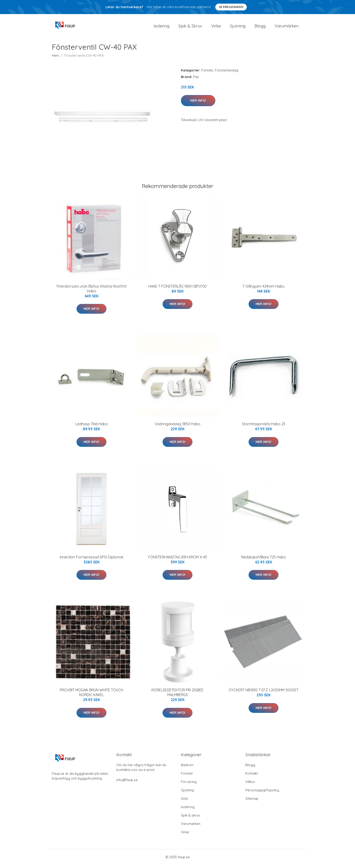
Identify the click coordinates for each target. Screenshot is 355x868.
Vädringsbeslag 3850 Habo (177, 427)
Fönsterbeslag (227, 73)
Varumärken (287, 28)
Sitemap (252, 802)
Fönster (207, 73)
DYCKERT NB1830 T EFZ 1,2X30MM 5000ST (264, 693)
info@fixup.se (127, 783)
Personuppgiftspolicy (262, 793)
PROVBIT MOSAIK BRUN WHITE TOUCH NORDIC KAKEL (91, 696)
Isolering (161, 28)
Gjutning (238, 28)
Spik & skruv (191, 818)
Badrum (187, 768)
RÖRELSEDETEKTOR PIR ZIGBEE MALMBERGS (177, 696)
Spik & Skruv (190, 28)
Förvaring (189, 785)
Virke (216, 28)
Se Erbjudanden (231, 7)
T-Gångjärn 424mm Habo (264, 289)
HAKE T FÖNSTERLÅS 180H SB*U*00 (177, 289)
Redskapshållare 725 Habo (264, 560)
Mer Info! (198, 104)
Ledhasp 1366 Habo (92, 427)
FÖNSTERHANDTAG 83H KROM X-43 (178, 560)
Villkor (250, 785)
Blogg (260, 28)
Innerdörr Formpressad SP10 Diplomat (92, 560)
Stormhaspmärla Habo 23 (264, 427)
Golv (185, 802)
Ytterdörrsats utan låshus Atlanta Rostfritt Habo (91, 292)
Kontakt (252, 776)
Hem (55, 59)
